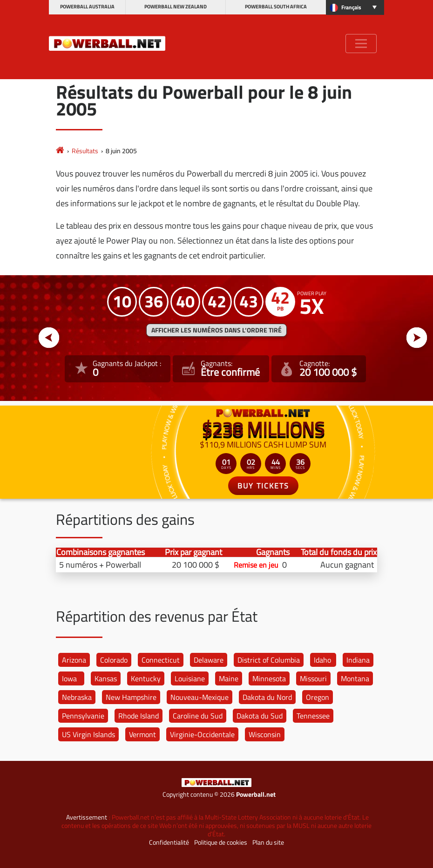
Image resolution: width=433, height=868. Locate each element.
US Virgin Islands (88, 734)
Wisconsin (265, 734)
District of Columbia (269, 660)
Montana (355, 678)
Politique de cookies (221, 842)
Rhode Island (139, 716)
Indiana (358, 660)
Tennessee (313, 716)
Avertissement (87, 817)
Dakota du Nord (267, 697)
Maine (229, 678)
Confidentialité (169, 842)
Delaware (209, 660)
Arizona (74, 660)
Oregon (318, 697)
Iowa (69, 678)
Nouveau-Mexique (200, 697)
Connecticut (161, 660)
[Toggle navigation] (361, 44)
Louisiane (190, 678)
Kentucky (146, 678)
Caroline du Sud (198, 716)
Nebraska (77, 697)
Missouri (313, 678)
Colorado (114, 660)
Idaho (322, 660)
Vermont (142, 734)
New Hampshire (131, 697)
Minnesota (269, 678)
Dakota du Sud (260, 716)
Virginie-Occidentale (202, 734)
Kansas (106, 678)
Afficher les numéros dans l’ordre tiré (216, 330)
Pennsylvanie (83, 716)
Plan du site (268, 842)
